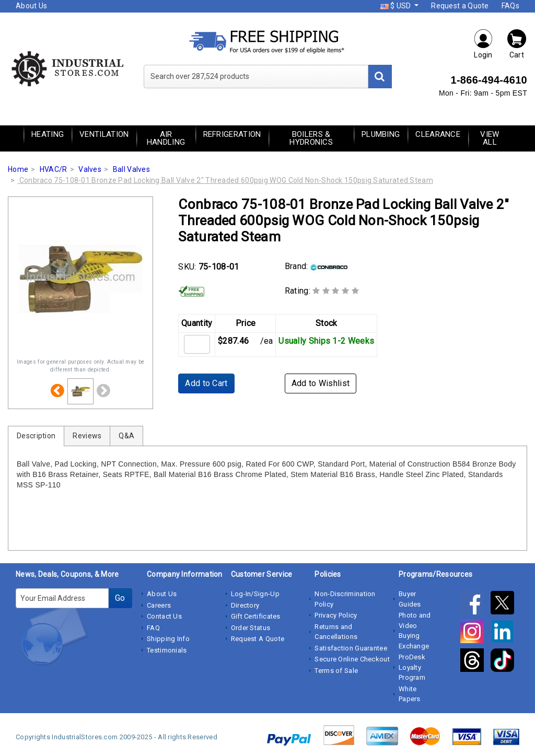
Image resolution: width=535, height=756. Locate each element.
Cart (517, 44)
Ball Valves (131, 169)
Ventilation (104, 134)
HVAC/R (54, 169)
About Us (31, 6)
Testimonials (167, 650)
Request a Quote (460, 6)
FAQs (510, 6)
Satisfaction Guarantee (351, 648)
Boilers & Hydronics (311, 138)
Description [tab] (36, 436)
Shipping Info (168, 639)
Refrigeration (232, 134)
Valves (90, 169)
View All (490, 138)
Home (18, 169)
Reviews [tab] (87, 436)
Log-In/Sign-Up (255, 594)
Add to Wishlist (321, 383)
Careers (159, 605)
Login (483, 44)
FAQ (153, 628)
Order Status (251, 628)
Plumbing (381, 134)
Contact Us (164, 616)
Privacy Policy (336, 615)
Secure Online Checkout (352, 659)
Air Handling (166, 138)
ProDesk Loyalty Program (412, 667)
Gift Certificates (256, 616)
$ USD (397, 6)
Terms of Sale (336, 671)
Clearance (438, 134)
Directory (245, 605)
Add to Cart (206, 383)
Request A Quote (258, 639)
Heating (48, 134)
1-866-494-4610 (489, 80)
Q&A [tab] (126, 436)
